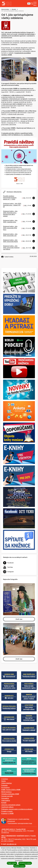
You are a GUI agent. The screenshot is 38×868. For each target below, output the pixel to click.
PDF (24, 198)
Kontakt (4, 803)
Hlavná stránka (5, 9)
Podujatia (4, 785)
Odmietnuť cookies (25, 863)
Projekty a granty (7, 811)
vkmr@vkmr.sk (11, 844)
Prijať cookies (12, 863)
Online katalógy (7, 783)
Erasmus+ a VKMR (7, 813)
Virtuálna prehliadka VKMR (10, 794)
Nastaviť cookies (19, 866)
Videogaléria (6, 800)
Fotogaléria (5, 798)
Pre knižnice (5, 787)
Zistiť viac (19, 619)
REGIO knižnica (6, 792)
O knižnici (5, 779)
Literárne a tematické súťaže (11, 805)
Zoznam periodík (7, 796)
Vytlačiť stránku (7, 257)
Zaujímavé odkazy (7, 807)
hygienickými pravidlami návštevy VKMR (16, 54)
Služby (4, 781)
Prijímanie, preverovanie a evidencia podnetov (17, 809)
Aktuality (14, 9)
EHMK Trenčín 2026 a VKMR (11, 790)
